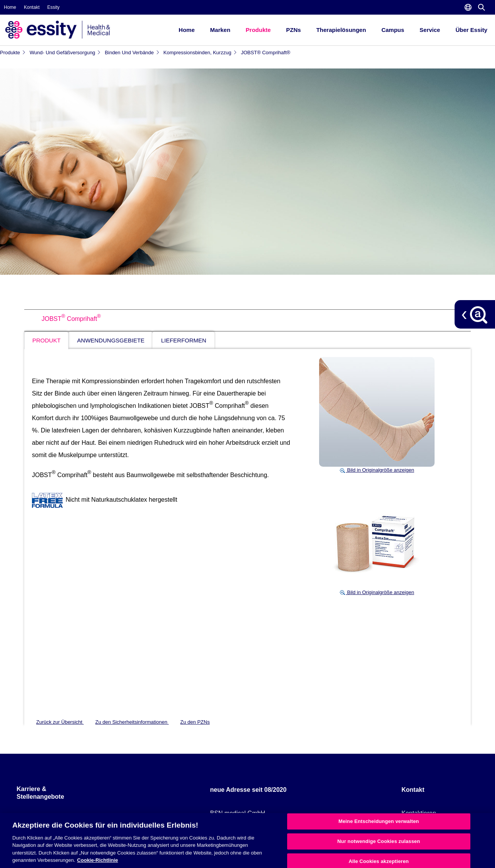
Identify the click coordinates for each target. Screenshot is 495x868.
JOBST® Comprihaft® (266, 53)
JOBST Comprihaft (71, 319)
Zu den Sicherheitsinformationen (132, 722)
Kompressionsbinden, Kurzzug (200, 53)
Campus (393, 30)
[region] (247, 840)
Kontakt (32, 7)
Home (10, 7)
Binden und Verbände (132, 53)
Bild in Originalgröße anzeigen (377, 470)
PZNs (293, 30)
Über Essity (471, 30)
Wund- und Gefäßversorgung (65, 53)
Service (430, 30)
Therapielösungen (341, 30)
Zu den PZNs (195, 722)
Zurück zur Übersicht (60, 722)
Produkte (258, 30)
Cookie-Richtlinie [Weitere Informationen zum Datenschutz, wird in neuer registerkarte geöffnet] (97, 860)
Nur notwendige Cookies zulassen (379, 841)
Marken (220, 30)
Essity (54, 7)
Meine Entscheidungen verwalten (379, 822)
